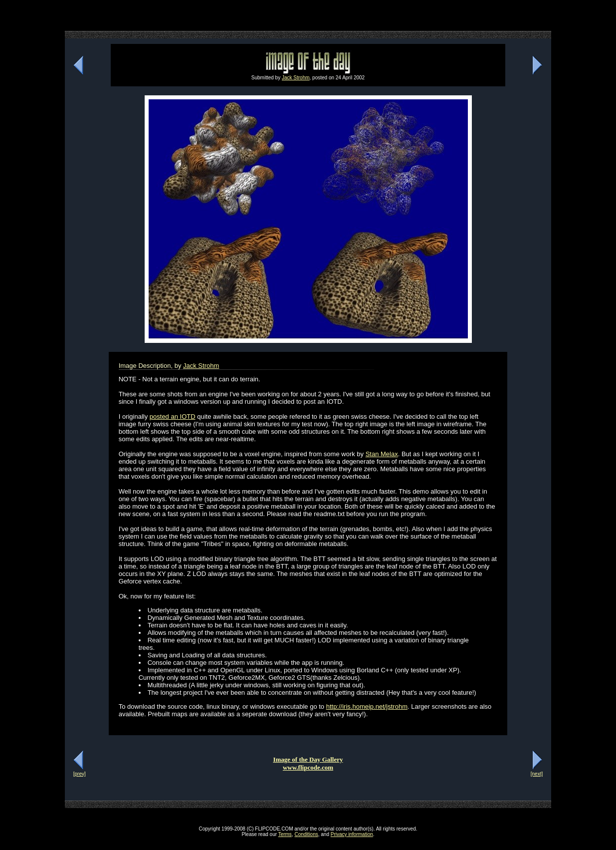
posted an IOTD (173, 417)
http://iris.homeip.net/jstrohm (367, 707)
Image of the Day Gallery (308, 759)
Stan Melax (382, 454)
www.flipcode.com (308, 767)
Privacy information (352, 834)
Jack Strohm (296, 78)
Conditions (306, 834)
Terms (285, 834)
